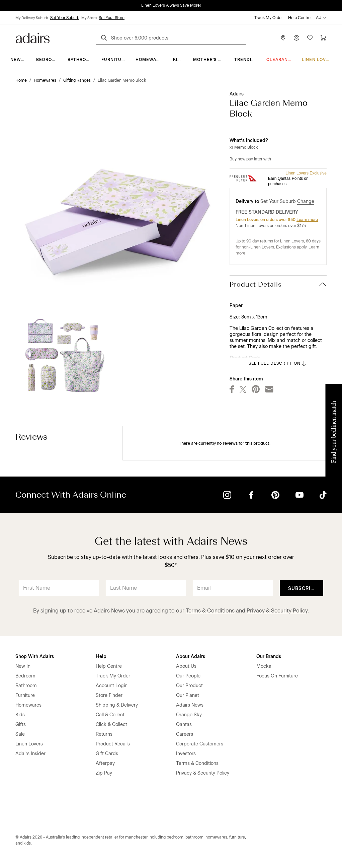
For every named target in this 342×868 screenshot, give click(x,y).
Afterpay (105, 763)
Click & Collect (111, 725)
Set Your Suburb (65, 18)
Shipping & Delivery (117, 705)
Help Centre (299, 18)
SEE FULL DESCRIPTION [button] (278, 364)
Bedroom (48, 60)
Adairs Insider (30, 754)
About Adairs (191, 657)
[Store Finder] (283, 38)
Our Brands (269, 657)
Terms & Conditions (210, 611)
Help (101, 657)
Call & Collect (110, 715)
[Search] (105, 39)
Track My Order (269, 18)
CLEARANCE (280, 60)
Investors (186, 754)
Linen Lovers (318, 60)
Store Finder (109, 695)
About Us (186, 666)
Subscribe (303, 589)
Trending (246, 60)
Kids (178, 60)
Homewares (150, 60)
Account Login (112, 686)
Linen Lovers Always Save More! (171, 5)
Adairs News (190, 705)
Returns (104, 734)
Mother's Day (210, 60)
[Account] (296, 38)
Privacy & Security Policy (277, 611)
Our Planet (188, 695)
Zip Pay (104, 773)
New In (19, 60)
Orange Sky (189, 715)
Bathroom (80, 60)
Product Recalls (113, 744)
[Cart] (323, 38)
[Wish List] (310, 38)
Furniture (114, 60)
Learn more (307, 220)
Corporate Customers (200, 744)
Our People (188, 676)
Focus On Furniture (277, 676)
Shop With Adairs (35, 657)
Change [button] (306, 201)
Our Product (189, 686)
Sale (20, 734)
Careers (185, 734)
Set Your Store (112, 18)
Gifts (21, 725)
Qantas (184, 725)
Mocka (264, 666)
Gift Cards (107, 754)
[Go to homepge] (33, 37)
